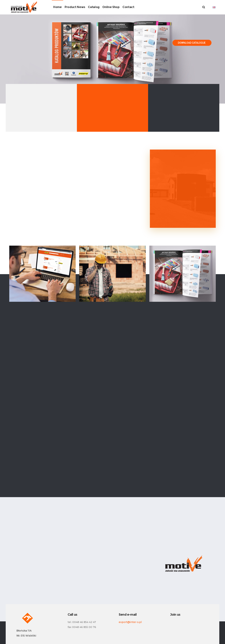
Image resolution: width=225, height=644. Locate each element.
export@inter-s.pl (130, 622)
